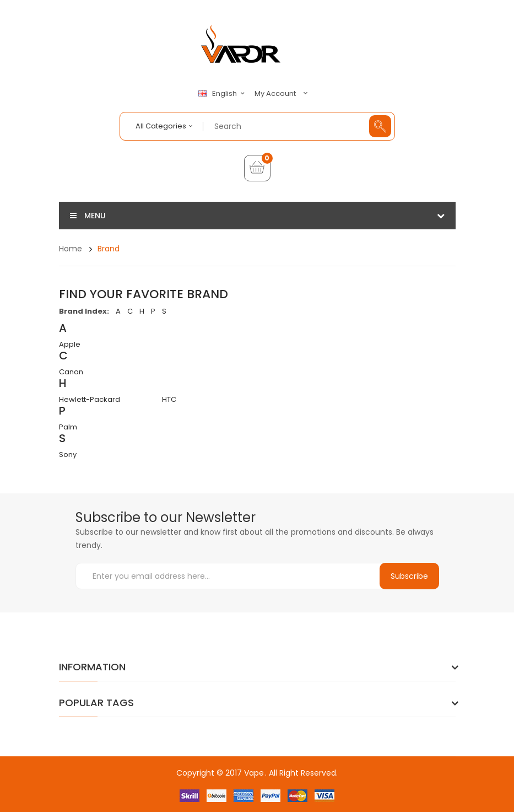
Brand (109, 249)
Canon (71, 372)
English (223, 94)
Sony (68, 455)
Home (71, 249)
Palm (68, 427)
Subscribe (409, 576)
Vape (254, 773)
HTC (169, 399)
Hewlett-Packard (90, 399)
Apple (70, 344)
